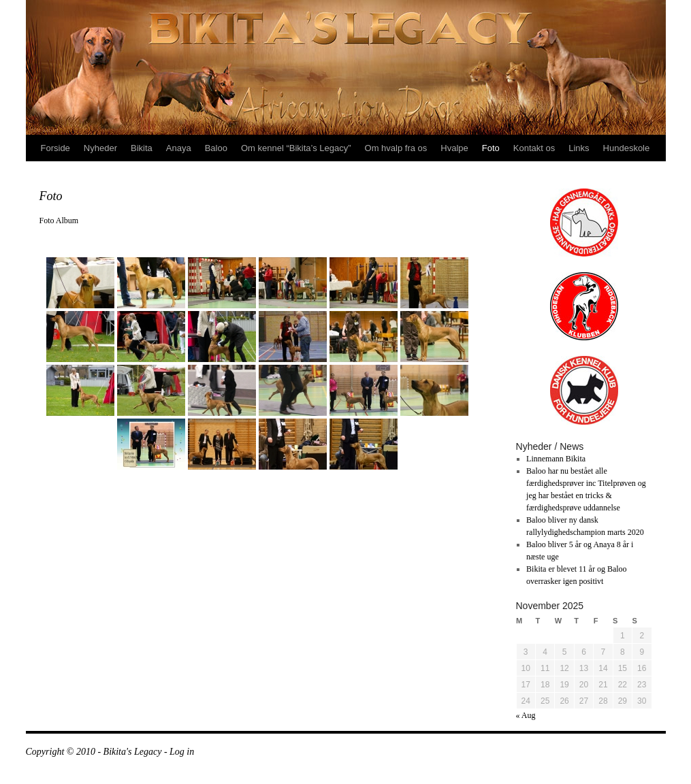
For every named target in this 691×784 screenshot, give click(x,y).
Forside (55, 148)
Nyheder (100, 148)
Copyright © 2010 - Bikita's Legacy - (98, 752)
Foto (491, 148)
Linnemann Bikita (556, 459)
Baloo (216, 148)
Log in (182, 752)
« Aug (526, 715)
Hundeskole (627, 148)
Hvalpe (454, 148)
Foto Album (59, 220)
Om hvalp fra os (396, 148)
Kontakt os (534, 148)
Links (579, 148)
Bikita (142, 148)
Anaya (179, 148)
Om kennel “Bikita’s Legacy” (296, 148)
